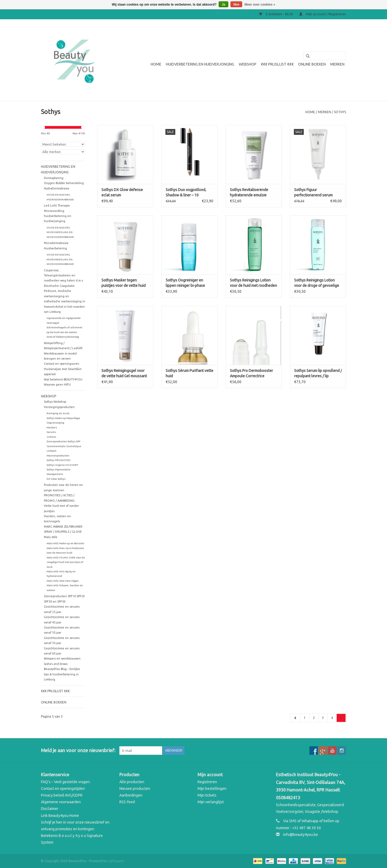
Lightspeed (116, 861)
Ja (223, 5)
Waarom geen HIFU (57, 384)
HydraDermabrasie (57, 188)
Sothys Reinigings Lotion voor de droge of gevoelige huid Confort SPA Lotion (317, 283)
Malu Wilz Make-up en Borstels (65, 543)
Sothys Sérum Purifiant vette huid (189, 373)
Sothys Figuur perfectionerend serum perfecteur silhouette (313, 193)
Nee (236, 5)
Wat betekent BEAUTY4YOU (63, 379)
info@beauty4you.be (301, 835)
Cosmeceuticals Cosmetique (64, 446)
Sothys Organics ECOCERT (62, 465)
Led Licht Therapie (57, 205)
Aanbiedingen (131, 795)
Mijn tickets (207, 795)
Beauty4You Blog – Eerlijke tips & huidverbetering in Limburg (62, 674)
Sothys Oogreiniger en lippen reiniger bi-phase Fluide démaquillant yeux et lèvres (189, 283)
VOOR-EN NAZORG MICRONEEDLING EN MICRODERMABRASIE (60, 232)
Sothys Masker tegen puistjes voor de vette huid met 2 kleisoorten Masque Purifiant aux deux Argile (124, 283)
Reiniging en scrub (58, 413)
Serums (51, 432)
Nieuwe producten (135, 789)
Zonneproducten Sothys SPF (63, 441)
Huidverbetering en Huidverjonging (200, 64)
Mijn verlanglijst (211, 802)
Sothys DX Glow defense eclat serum (122, 192)
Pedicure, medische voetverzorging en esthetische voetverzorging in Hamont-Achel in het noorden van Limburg (64, 301)
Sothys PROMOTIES (58, 460)
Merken (337, 64)
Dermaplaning (54, 178)
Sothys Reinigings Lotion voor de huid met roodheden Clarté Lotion (253, 283)
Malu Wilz (51, 537)
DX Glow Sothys (56, 479)
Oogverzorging (55, 423)
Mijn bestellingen (212, 789)
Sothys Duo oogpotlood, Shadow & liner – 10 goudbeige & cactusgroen (187, 193)
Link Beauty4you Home (60, 816)
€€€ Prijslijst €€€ (277, 64)
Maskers (52, 427)
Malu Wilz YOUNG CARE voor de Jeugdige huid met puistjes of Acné (66, 562)
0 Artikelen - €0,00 (276, 14)
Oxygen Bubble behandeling (64, 183)
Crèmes (51, 437)
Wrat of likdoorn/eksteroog (63, 337)
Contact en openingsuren (62, 364)
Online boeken (312, 64)
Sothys (340, 112)
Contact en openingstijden (63, 789)
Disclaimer (50, 809)
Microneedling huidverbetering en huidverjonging (58, 216)
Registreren (207, 782)
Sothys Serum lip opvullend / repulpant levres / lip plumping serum (318, 374)
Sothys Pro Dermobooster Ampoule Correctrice (251, 373)
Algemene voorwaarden (61, 802)
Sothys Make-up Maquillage (63, 418)
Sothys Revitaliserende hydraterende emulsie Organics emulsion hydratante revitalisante (250, 193)
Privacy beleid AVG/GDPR (62, 795)
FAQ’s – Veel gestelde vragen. (66, 782)
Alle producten (132, 782)
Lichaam (52, 451)
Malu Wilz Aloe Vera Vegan (63, 581)
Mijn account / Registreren (323, 14)
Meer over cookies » (260, 5)
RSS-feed (127, 802)
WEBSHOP (248, 64)
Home (156, 64)
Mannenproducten (58, 456)
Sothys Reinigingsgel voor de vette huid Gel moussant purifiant (124, 374)
